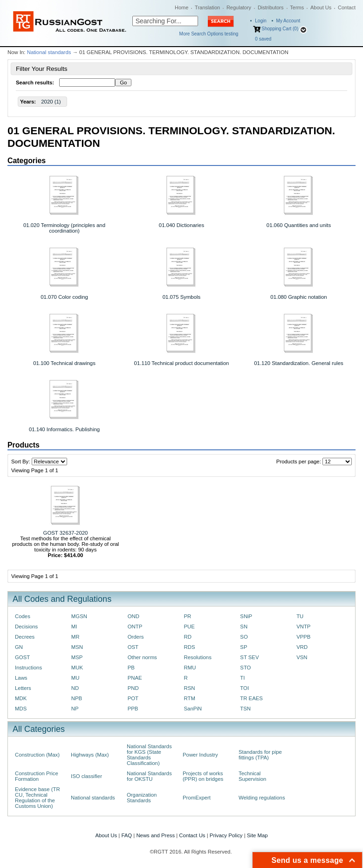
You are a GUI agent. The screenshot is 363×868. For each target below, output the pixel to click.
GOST (22, 657)
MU (75, 678)
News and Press (155, 835)
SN (244, 627)
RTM (189, 698)
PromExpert (197, 798)
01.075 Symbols (181, 297)
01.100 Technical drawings (64, 363)
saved (263, 39)
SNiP (246, 616)
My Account (288, 21)
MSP (77, 657)
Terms (297, 7)
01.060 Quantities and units (299, 225)
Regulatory (239, 7)
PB (131, 668)
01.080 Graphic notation (298, 297)
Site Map (257, 835)
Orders (136, 637)
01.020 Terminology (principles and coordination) (64, 228)
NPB (77, 698)
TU (300, 616)
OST (133, 647)
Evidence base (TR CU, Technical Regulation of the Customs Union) (38, 798)
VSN (302, 657)
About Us (321, 7)
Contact (347, 7)
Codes (23, 616)
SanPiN (193, 709)
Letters (23, 688)
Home (181, 7)
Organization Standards (142, 798)
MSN (77, 647)
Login (260, 21)
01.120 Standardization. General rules (298, 363)
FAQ (127, 835)
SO (244, 637)
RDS (189, 647)
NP (75, 709)
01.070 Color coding (64, 297)
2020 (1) (51, 102)
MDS (21, 709)
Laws (21, 678)
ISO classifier (86, 776)
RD (187, 637)
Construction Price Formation (37, 776)
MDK (21, 698)
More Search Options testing (209, 34)
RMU (190, 668)
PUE (189, 627)
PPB (133, 709)
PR (187, 616)
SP (243, 647)
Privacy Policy (226, 835)
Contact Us (192, 835)
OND (134, 616)
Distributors (271, 7)
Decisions (26, 627)
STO (245, 668)
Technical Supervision (252, 776)
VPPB (303, 637)
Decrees (25, 637)
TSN (245, 709)
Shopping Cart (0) (280, 29)
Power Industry (200, 755)
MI (74, 627)
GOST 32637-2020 (66, 533)
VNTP (303, 627)
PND (133, 688)
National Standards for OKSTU (149, 776)
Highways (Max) (90, 755)
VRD (302, 647)
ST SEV (249, 657)
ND (75, 688)
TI (242, 678)
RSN (189, 688)
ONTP (135, 627)
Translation (207, 7)
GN (19, 647)
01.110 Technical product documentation (182, 363)
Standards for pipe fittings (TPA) (260, 755)
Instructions (28, 668)
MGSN (79, 616)
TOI (244, 688)
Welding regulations (262, 798)
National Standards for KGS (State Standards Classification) (149, 755)
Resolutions (197, 657)
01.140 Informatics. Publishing (64, 429)
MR (75, 637)
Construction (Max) (37, 755)
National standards (49, 52)
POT (133, 698)
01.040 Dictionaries (181, 225)
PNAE (135, 678)
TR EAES (251, 698)
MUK (77, 668)
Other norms (142, 657)
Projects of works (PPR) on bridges (203, 776)
